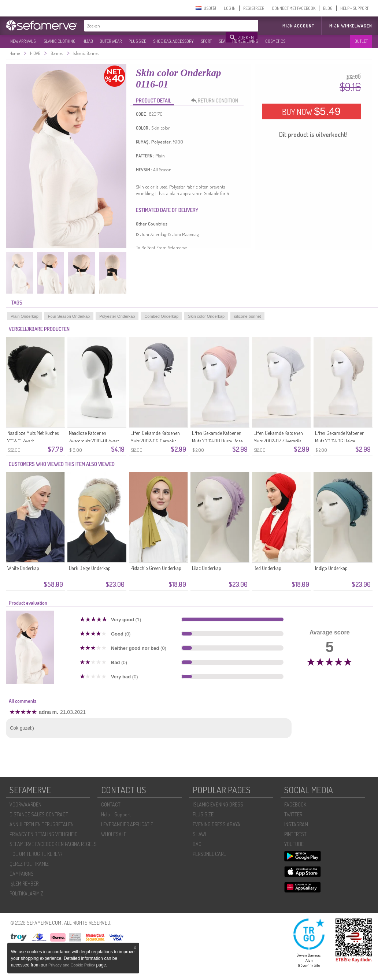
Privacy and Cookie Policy (72, 965)
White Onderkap (23, 568)
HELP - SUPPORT (354, 8)
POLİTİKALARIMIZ (26, 893)
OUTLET (361, 41)
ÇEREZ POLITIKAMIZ (29, 864)
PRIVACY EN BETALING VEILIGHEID (44, 834)
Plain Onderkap (25, 316)
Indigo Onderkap (331, 568)
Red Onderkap (267, 568)
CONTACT (111, 804)
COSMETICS (275, 41)
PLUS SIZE (137, 41)
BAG (197, 844)
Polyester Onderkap (117, 316)
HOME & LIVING (245, 41)
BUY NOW (311, 111)
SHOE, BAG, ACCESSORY (173, 41)
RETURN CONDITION (216, 101)
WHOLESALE (114, 834)
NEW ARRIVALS (23, 41)
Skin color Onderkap (206, 316)
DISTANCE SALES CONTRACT (39, 814)
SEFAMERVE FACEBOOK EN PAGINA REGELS (53, 844)
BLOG (328, 8)
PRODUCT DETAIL (153, 100)
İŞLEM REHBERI (25, 884)
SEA (222, 41)
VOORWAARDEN (25, 804)
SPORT (206, 41)
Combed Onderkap (161, 316)
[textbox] (155, 26)
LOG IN (230, 8)
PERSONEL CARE (209, 854)
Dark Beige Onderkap (90, 568)
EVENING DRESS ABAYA (216, 824)
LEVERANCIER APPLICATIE (127, 824)
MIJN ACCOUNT (298, 26)
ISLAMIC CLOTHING (59, 41)
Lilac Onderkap (207, 568)
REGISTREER (254, 8)
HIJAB (88, 41)
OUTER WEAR (111, 41)
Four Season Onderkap (69, 316)
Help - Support (116, 814)
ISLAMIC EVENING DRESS (218, 804)
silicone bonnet (247, 316)
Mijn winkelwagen (351, 26)
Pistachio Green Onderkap (156, 568)
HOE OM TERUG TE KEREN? (36, 854)
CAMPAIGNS (22, 874)
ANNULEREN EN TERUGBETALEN (42, 824)
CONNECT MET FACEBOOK (294, 8)
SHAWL (200, 834)
